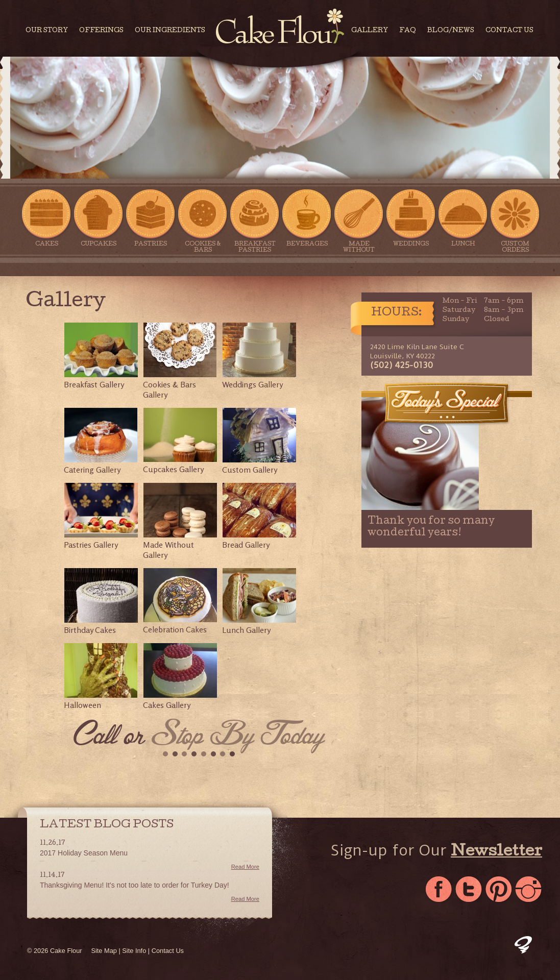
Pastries (151, 218)
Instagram (530, 890)
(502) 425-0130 (401, 365)
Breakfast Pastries (255, 221)
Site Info (134, 951)
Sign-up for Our (436, 851)
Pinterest (500, 890)
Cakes (46, 218)
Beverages (307, 218)
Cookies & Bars (203, 221)
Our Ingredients (170, 31)
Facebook (439, 890)
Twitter (469, 890)
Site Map (104, 951)
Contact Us (509, 31)
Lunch (463, 218)
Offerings (101, 31)
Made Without (359, 221)
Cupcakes (99, 218)
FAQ (408, 31)
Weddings (411, 218)
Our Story (47, 31)
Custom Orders (515, 221)
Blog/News (451, 31)
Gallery (370, 31)
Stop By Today (238, 737)
